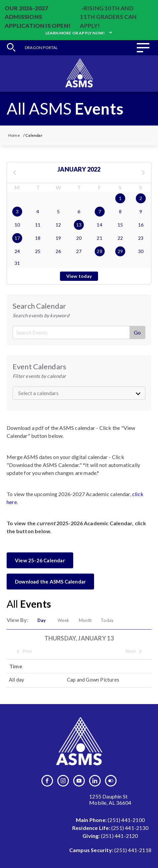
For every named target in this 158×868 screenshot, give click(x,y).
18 (38, 238)
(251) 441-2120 (120, 836)
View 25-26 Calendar (40, 560)
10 (17, 225)
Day (42, 620)
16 (141, 225)
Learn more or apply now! (79, 33)
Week (63, 620)
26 (58, 251)
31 (17, 263)
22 (120, 238)
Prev (24, 651)
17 (17, 238)
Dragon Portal (41, 48)
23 (141, 238)
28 (99, 251)
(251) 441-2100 (126, 820)
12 (58, 225)
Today (107, 620)
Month (85, 620)
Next (134, 651)
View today (79, 276)
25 (38, 251)
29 (120, 251)
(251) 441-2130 (130, 828)
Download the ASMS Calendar (50, 582)
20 (79, 238)
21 (99, 238)
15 (120, 225)
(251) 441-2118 (133, 850)
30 (141, 251)
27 (79, 251)
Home (14, 135)
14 (99, 225)
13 (79, 225)
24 (17, 251)
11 (38, 225)
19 (58, 238)
